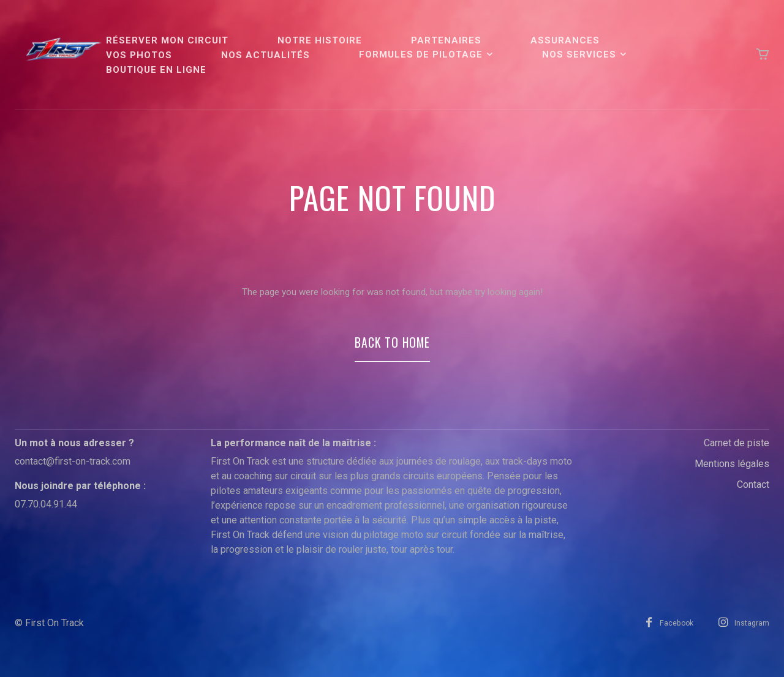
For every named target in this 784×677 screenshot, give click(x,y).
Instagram (752, 634)
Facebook (671, 634)
